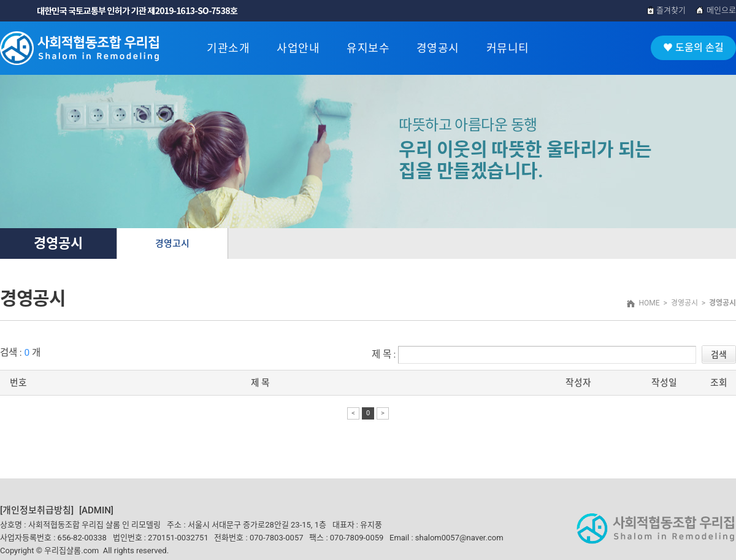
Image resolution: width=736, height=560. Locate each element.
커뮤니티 (508, 48)
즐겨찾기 (666, 10)
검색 (719, 355)
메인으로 (715, 10)
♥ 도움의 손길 (693, 48)
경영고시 (172, 244)
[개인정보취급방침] (37, 510)
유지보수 (368, 48)
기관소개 (228, 48)
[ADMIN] (96, 510)
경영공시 (438, 48)
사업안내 (298, 48)
